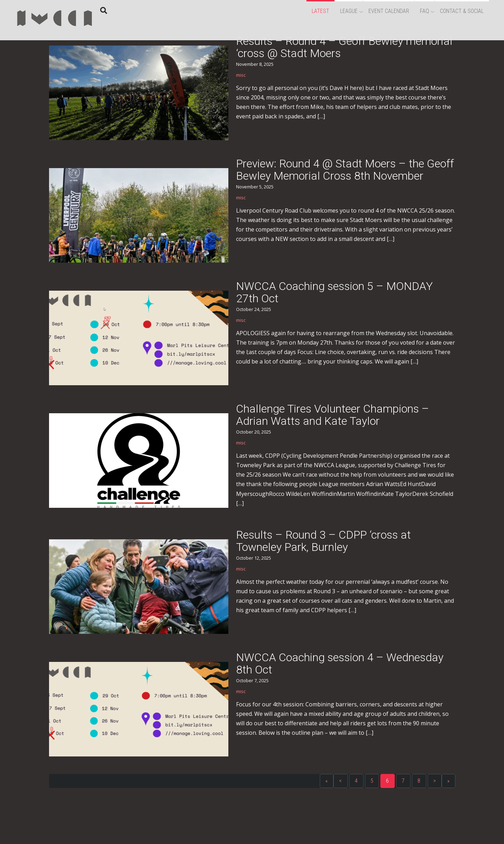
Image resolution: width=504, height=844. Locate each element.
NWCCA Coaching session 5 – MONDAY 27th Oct (334, 292)
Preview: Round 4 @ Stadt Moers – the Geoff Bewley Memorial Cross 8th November (345, 170)
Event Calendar (389, 11)
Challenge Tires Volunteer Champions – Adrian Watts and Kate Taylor (333, 415)
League (349, 11)
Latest (320, 11)
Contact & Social (462, 11)
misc (241, 75)
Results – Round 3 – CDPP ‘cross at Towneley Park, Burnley (323, 541)
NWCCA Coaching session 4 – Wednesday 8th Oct (340, 663)
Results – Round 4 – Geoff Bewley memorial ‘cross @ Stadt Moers (344, 47)
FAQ (424, 11)
